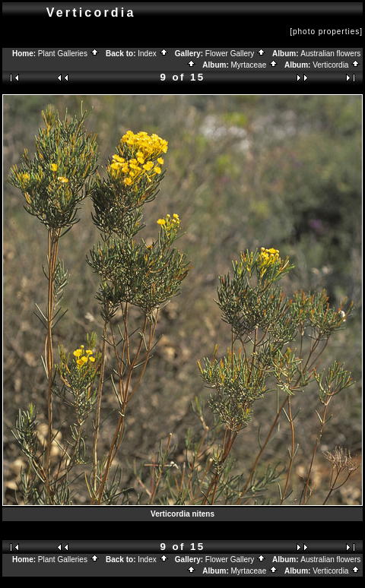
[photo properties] (326, 32)
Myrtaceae (255, 65)
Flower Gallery (236, 54)
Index (153, 54)
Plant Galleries (69, 54)
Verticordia (336, 65)
